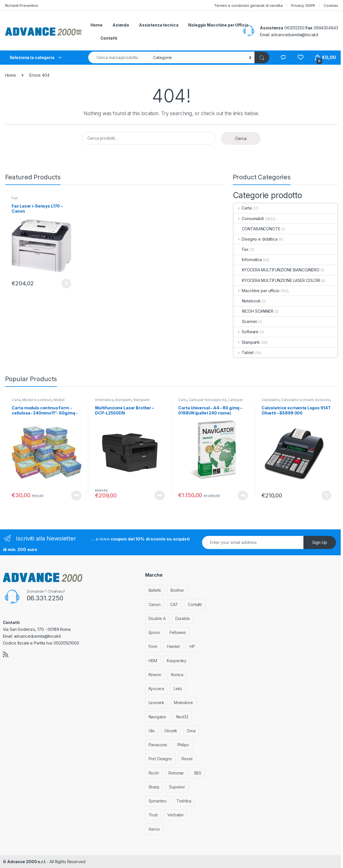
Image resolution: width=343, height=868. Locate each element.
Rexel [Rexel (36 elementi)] (187, 759)
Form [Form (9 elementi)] (153, 646)
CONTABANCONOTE (257, 229)
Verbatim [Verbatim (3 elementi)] (175, 815)
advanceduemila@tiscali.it (295, 35)
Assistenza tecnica (159, 25)
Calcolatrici (271, 400)
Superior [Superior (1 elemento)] (177, 787)
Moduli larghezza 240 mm (38, 402)
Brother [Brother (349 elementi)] (177, 590)
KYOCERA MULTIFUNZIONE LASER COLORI (277, 280)
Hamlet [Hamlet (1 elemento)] (173, 646)
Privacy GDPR (303, 5)
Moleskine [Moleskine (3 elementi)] (183, 703)
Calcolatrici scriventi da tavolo (306, 400)
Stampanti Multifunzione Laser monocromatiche (126, 402)
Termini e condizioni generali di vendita (248, 5)
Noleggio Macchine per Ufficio (218, 25)
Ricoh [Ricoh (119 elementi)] (154, 773)
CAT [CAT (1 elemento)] (174, 604)
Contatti (109, 38)
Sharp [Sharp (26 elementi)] (154, 787)
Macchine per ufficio (256, 291)
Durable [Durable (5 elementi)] (183, 618)
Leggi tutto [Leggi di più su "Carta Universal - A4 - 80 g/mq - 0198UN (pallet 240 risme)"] (243, 495)
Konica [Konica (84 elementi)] (177, 675)
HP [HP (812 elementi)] (192, 646)
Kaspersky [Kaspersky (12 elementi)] (177, 661)
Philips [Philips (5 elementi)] (183, 745)
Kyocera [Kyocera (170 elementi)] (156, 689)
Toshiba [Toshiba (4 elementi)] (184, 801)
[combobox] (119, 57)
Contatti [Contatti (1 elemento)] (195, 604)
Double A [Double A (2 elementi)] (157, 618)
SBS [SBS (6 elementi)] (198, 773)
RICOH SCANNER (253, 311)
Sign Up (320, 542)
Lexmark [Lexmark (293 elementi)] (156, 703)
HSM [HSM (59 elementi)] (153, 661)
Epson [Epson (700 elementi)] (154, 632)
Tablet (244, 352)
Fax (15, 198)
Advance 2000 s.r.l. (27, 862)
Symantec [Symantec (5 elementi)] (158, 801)
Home (96, 25)
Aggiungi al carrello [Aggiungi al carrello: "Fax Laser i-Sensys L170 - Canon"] (66, 284)
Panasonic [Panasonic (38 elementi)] (158, 745)
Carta (243, 208)
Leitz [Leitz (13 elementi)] (178, 689)
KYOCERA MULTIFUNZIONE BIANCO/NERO (276, 270)
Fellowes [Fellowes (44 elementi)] (178, 632)
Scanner (245, 321)
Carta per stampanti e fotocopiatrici (210, 402)
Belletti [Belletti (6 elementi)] (155, 590)
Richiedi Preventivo (22, 5)
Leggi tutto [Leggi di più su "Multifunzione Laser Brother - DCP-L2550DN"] (160, 495)
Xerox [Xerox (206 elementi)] (154, 829)
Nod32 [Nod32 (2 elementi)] (182, 717)
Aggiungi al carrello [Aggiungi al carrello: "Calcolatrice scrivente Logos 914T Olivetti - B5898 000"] (326, 495)
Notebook (247, 301)
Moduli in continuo (37, 400)
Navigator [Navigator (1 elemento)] (158, 717)
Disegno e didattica (255, 239)
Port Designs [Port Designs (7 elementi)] (160, 759)
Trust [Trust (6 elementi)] (153, 815)
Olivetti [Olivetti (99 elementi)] (171, 731)
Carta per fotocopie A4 (208, 400)
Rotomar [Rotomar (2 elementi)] (176, 773)
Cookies (331, 5)
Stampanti (247, 342)
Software (246, 332)
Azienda (121, 25)
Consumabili (249, 218)
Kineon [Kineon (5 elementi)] (155, 675)
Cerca (241, 138)
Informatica (248, 260)
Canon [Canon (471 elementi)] (155, 604)
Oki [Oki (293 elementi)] (152, 731)
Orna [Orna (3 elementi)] (191, 731)
